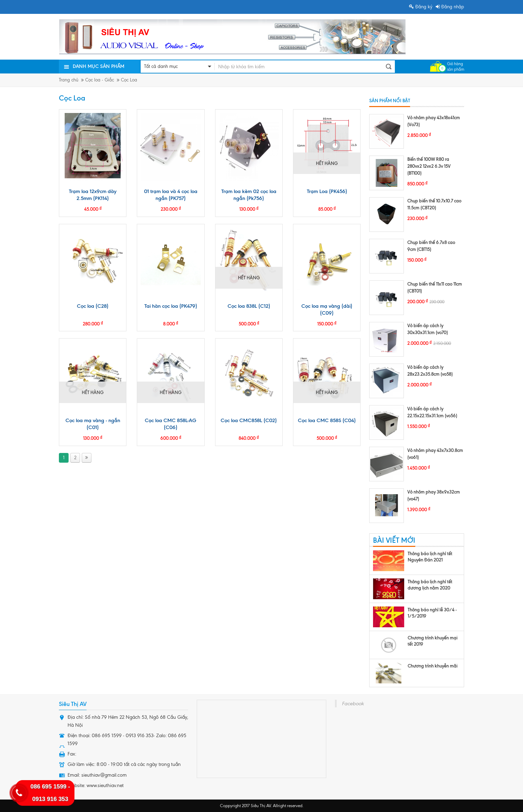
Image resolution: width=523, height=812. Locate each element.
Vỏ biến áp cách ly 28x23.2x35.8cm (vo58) (430, 370)
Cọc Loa (129, 80)
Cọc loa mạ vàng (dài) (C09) (327, 309)
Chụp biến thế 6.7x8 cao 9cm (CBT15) (431, 246)
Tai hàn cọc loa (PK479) (171, 306)
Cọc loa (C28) (93, 306)
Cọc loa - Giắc (100, 80)
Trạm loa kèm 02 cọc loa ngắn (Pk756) (249, 195)
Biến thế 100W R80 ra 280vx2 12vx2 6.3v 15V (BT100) (429, 166)
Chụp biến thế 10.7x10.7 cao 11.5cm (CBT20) (434, 204)
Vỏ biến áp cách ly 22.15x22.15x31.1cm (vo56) (432, 412)
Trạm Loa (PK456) (327, 191)
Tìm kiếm (389, 67)
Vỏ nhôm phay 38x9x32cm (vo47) (434, 495)
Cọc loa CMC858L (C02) (249, 420)
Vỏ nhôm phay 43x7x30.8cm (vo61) (435, 454)
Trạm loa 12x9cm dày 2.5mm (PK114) (93, 195)
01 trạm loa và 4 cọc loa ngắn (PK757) (171, 195)
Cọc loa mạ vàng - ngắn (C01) (93, 424)
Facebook (353, 704)
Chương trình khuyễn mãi (433, 666)
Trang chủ (69, 80)
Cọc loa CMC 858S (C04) (327, 420)
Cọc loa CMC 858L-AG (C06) (171, 424)
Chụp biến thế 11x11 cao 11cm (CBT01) (435, 287)
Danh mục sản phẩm (99, 66)
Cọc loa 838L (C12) (249, 306)
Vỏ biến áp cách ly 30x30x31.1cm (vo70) (428, 329)
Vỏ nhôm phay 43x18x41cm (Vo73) (434, 121)
